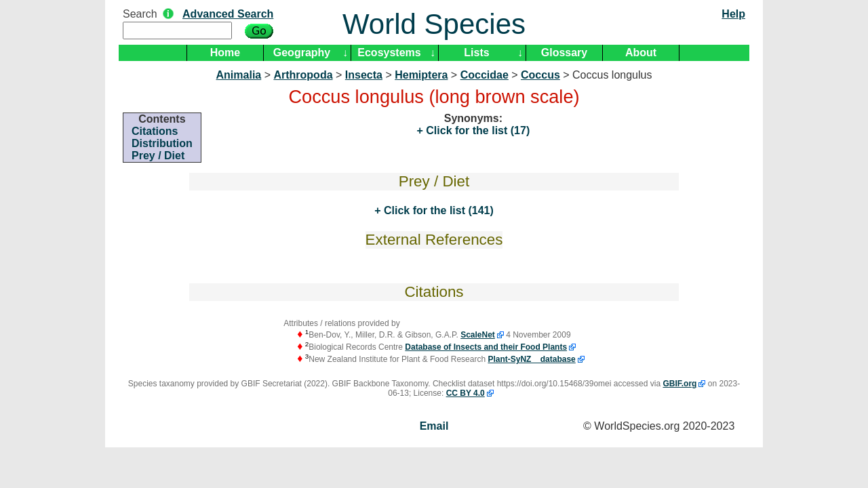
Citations (155, 131)
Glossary (564, 53)
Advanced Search (228, 14)
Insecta (364, 75)
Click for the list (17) (476, 130)
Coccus (540, 75)
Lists (476, 53)
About (641, 53)
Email (434, 426)
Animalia (239, 75)
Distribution (162, 143)
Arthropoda (303, 75)
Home (225, 53)
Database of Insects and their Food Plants (486, 347)
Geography (302, 53)
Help (733, 14)
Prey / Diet (158, 156)
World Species (434, 24)
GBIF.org (679, 384)
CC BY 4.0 (466, 393)
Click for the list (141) (437, 210)
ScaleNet (478, 335)
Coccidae (485, 75)
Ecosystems (389, 53)
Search (140, 14)
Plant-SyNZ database (531, 359)
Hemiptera (421, 75)
